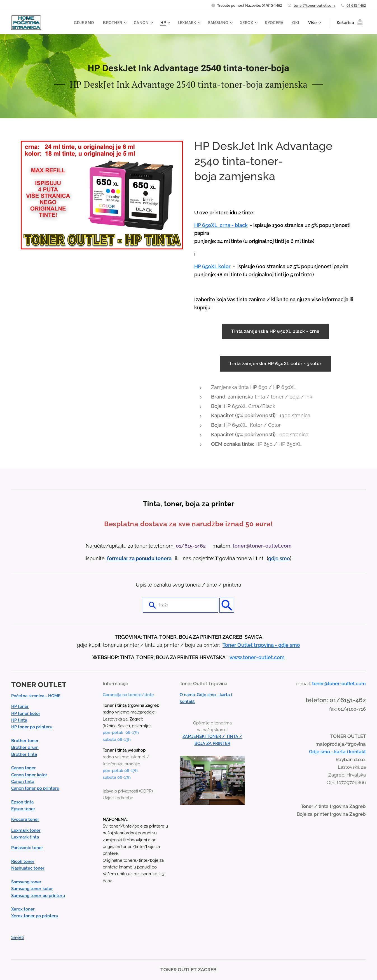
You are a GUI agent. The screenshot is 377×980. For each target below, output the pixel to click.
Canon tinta (23, 782)
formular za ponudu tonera (139, 558)
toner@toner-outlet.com (314, 5)
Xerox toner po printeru (35, 916)
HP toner (20, 706)
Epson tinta (22, 802)
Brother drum (25, 747)
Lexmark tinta (25, 837)
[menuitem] (80, 23)
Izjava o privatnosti (120, 791)
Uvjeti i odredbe (118, 798)
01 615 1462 (356, 5)
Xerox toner (23, 909)
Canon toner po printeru (35, 788)
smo (285, 558)
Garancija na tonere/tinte (128, 694)
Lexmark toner (26, 830)
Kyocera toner (25, 819)
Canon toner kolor (29, 775)
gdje (274, 558)
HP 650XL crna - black (221, 225)
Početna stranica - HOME (36, 696)
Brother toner (25, 741)
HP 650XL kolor (212, 266)
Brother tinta (24, 754)
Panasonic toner (27, 848)
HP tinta (19, 720)
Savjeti (17, 937)
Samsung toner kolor (32, 889)
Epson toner (23, 809)
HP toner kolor (26, 713)
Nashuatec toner (28, 868)
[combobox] (181, 605)
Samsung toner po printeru (38, 895)
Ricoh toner (23, 861)
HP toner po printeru (32, 727)
